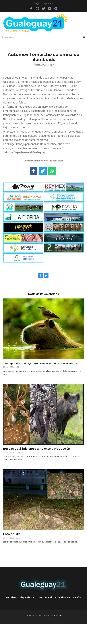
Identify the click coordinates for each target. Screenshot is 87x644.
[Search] (42, 37)
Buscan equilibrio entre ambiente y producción (37, 449)
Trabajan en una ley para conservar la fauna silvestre (40, 363)
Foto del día (12, 534)
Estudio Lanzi (57, 616)
